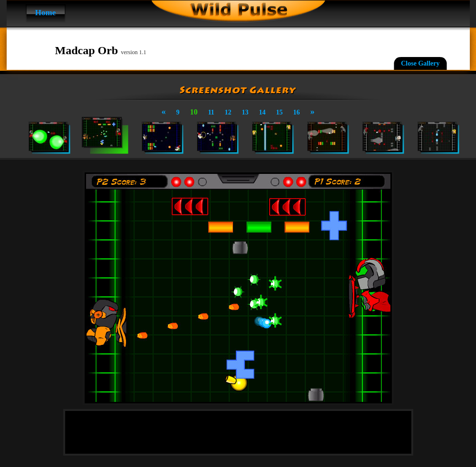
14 (262, 112)
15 (280, 112)
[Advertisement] (238, 432)
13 (245, 112)
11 (211, 112)
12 (228, 112)
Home (45, 13)
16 (297, 112)
